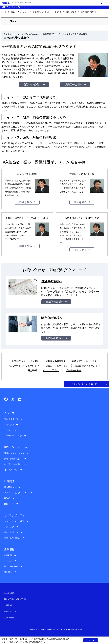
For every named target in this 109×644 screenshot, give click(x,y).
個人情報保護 (31, 642)
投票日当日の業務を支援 (82, 174)
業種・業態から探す (13, 459)
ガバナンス (9, 527)
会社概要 (8, 555)
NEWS (7, 498)
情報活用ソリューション (87, 366)
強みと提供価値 (11, 566)
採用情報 (8, 572)
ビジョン (8, 561)
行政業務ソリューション (84, 361)
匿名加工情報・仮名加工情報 (15, 599)
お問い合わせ (9, 618)
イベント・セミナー (13, 430)
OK (89, 640)
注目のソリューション (14, 453)
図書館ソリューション (57, 366)
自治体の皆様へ (32, 85)
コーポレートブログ (13, 436)
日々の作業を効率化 (27, 174)
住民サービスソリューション (24, 366)
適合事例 (58, 12)
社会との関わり (11, 532)
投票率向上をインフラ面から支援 (82, 218)
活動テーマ (9, 504)
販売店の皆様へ (74, 85)
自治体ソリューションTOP (26, 361)
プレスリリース (11, 419)
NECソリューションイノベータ (14, 7)
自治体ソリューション (41, 12)
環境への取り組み (12, 538)
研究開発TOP (10, 487)
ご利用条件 (9, 605)
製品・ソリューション (20, 12)
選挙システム (71, 12)
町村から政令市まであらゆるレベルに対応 (27, 218)
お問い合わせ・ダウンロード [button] (84, 384)
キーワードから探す (13, 464)
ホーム (4, 12)
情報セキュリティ (11, 612)
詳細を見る (26, 202)
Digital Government (56, 361)
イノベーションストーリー (16, 493)
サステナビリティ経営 (14, 521)
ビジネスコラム (11, 470)
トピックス (9, 425)
